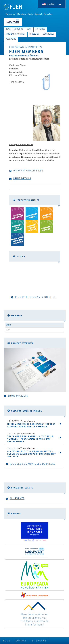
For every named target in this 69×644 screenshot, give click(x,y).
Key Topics (40, 29)
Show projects (16, 396)
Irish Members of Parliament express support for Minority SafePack (31, 425)
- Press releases (21, 421)
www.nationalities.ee (26, 171)
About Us (19, 29)
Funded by (34, 34)
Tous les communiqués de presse (30, 464)
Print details (20, 179)
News (29, 29)
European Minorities (15, 34)
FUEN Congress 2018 (13, 22)
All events (15, 499)
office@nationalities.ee (21, 145)
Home (8, 29)
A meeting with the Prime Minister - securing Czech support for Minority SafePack (32, 454)
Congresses (48, 34)
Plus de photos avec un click (33, 297)
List (8, 330)
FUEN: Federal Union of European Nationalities (13, 7)
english (54, 4)
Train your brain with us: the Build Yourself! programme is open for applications (30, 439)
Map (9, 325)
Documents (11, 39)
